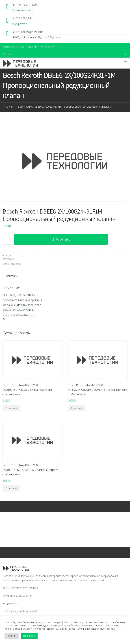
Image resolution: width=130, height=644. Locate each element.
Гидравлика (16, 264)
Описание (12, 276)
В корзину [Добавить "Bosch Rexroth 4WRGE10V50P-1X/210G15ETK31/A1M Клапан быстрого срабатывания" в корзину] (11, 408)
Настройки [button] (12, 636)
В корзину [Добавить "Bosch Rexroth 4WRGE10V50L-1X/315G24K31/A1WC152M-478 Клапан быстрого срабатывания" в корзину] (77, 408)
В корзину (61, 239)
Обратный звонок (22, 10)
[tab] (12, 276)
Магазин (8, 107)
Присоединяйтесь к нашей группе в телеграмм (29, 47)
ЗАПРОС (7, 54)
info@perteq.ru (20, 24)
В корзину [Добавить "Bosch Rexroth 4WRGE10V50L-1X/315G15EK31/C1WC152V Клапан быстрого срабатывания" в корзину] (11, 488)
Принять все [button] (29, 636)
